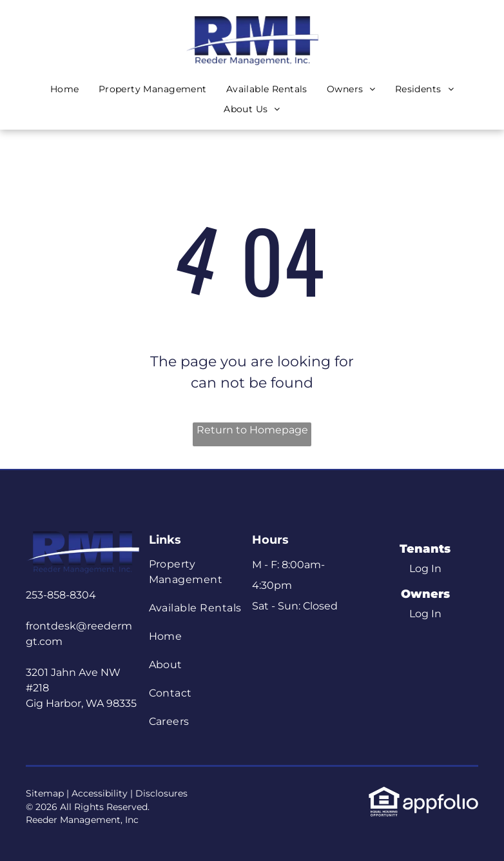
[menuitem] (65, 89)
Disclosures (161, 793)
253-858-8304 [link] (61, 595)
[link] (384, 793)
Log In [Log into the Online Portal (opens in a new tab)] (425, 569)
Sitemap (45, 793)
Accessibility (100, 793)
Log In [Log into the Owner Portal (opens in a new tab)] (425, 614)
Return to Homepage (252, 430)
